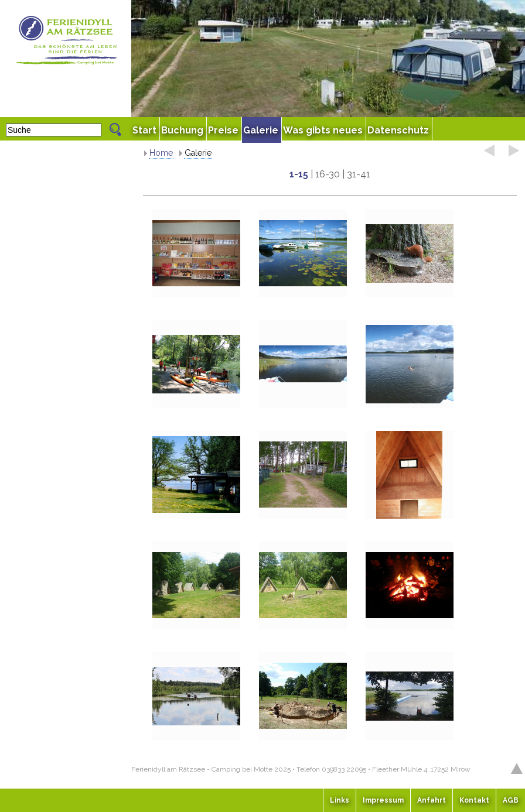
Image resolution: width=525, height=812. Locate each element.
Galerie (198, 153)
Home (161, 153)
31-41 (359, 174)
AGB (511, 800)
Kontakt (474, 800)
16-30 (328, 174)
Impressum (383, 800)
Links (340, 800)
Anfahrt (432, 800)
